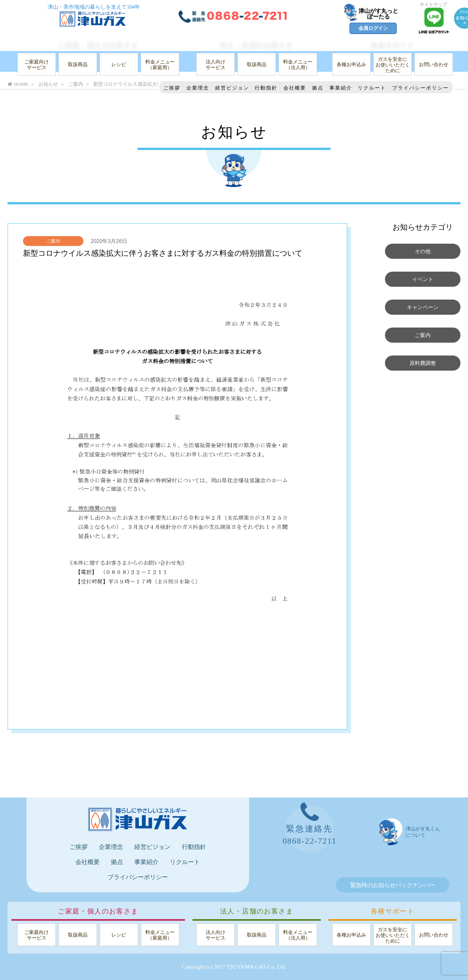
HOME (18, 84)
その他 (423, 251)
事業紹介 (341, 88)
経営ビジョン (232, 88)
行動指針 (266, 88)
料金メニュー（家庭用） (160, 65)
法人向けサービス (216, 65)
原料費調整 (423, 363)
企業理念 (198, 88)
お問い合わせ (434, 64)
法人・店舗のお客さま (257, 45)
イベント (423, 279)
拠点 (318, 88)
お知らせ (48, 84)
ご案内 (53, 241)
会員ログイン (373, 28)
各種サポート (393, 45)
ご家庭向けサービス (36, 65)
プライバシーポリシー (420, 88)
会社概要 (295, 88)
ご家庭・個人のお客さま (98, 45)
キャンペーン (423, 307)
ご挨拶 (172, 88)
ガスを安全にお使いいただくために (393, 65)
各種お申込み (351, 64)
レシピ (119, 64)
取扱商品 (78, 64)
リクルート (372, 88)
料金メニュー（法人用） (298, 65)
